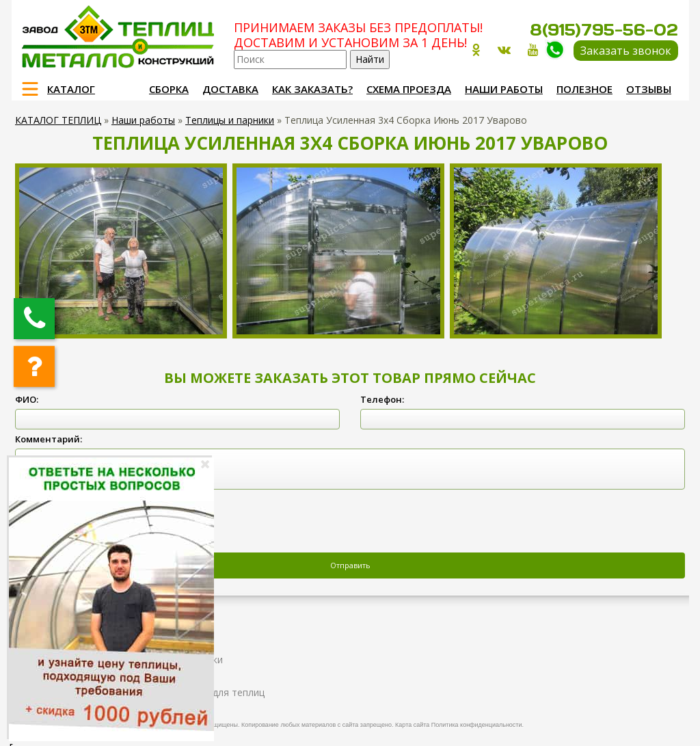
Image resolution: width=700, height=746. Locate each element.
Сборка (169, 89)
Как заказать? (312, 89)
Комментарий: (49, 439)
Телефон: (382, 399)
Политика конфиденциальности (477, 725)
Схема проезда (409, 89)
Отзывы (649, 89)
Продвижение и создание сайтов (645, 723)
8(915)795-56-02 (604, 30)
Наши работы (504, 89)
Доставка (230, 89)
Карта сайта (412, 725)
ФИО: (27, 399)
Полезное (584, 89)
